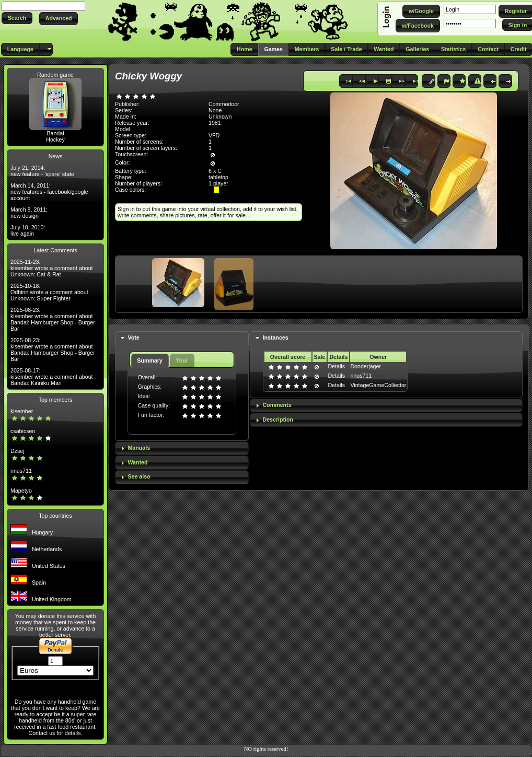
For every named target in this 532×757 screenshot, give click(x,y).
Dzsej (18, 451)
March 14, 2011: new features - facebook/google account (49, 192)
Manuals (139, 448)
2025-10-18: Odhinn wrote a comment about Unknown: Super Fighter (49, 292)
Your (182, 360)
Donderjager (366, 366)
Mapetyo (21, 491)
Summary (150, 360)
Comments (277, 405)
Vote (133, 337)
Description (278, 420)
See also (139, 476)
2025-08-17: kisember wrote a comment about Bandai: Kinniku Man (52, 377)
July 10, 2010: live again (28, 230)
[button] (17, 18)
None (215, 110)
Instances (276, 337)
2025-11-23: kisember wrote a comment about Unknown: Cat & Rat (52, 268)
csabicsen (23, 431)
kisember (22, 411)
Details (336, 366)
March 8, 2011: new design (29, 213)
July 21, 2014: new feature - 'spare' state (42, 171)
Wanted (137, 462)
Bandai (55, 133)
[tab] (182, 338)
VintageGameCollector (378, 385)
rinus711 (21, 471)
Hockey (55, 139)
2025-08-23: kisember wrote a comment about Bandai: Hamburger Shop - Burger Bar (53, 319)
